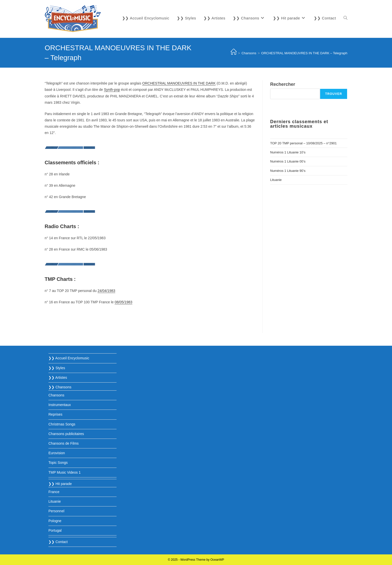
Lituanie (276, 180)
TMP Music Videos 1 (65, 472)
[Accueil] (234, 53)
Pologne (55, 521)
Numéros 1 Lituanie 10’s (288, 152)
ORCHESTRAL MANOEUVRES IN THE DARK (179, 83)
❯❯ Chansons (60, 387)
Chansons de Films (64, 443)
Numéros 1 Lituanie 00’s (288, 161)
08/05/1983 (123, 302)
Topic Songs (58, 463)
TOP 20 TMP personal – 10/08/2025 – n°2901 (303, 143)
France (54, 492)
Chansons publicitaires (66, 434)
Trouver (334, 94)
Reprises (55, 414)
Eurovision (57, 453)
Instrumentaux (60, 405)
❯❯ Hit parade (60, 484)
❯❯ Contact (58, 542)
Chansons (56, 395)
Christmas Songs (62, 424)
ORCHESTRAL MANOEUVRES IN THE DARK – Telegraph (304, 53)
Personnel (56, 511)
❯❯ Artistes (58, 378)
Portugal (55, 530)
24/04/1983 (106, 291)
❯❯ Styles (57, 368)
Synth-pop (112, 90)
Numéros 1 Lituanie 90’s (288, 171)
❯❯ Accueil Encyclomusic (69, 358)
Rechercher (283, 84)
